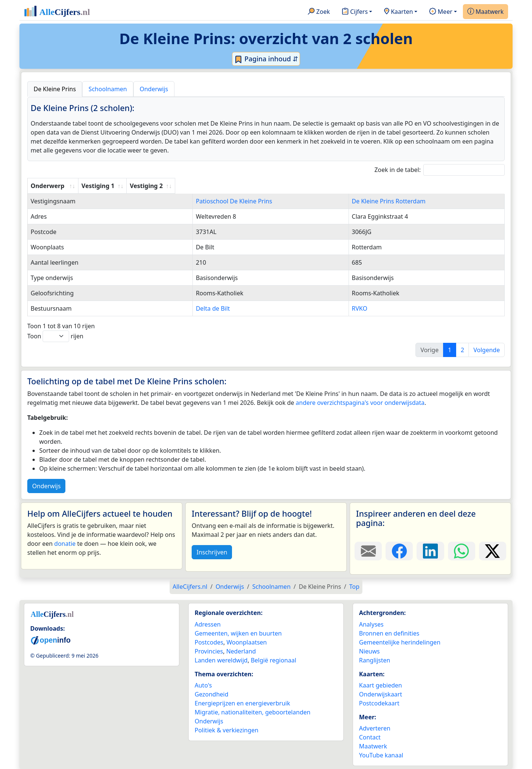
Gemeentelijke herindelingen (400, 642)
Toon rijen (55, 336)
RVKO (348, 308)
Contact (370, 737)
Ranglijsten (375, 660)
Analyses (371, 624)
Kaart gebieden (381, 685)
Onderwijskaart (381, 694)
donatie (65, 544)
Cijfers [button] (355, 12)
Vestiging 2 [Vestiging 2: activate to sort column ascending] (356, 186)
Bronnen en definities (389, 633)
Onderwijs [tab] (154, 89)
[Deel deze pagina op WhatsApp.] (462, 551)
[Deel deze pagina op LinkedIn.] (430, 551)
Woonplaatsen (247, 642)
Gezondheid (211, 694)
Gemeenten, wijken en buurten (238, 633)
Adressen (208, 624)
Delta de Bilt (185, 308)
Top (354, 587)
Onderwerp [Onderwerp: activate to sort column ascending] (47, 186)
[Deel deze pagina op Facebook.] (399, 551)
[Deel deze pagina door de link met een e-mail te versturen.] (368, 551)
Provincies (209, 651)
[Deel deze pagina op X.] (493, 551)
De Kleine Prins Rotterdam (377, 201)
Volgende (487, 350)
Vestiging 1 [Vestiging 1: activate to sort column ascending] (185, 186)
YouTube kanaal (381, 755)
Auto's (203, 685)
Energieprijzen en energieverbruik (242, 703)
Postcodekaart (379, 703)
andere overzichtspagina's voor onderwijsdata (360, 403)
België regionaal (273, 660)
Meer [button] (441, 12)
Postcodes (209, 642)
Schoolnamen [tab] (108, 89)
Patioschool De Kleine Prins (207, 201)
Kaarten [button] (398, 12)
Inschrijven (212, 552)
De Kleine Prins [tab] (55, 89)
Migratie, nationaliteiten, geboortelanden (253, 712)
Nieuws (369, 651)
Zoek (319, 12)
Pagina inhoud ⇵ (266, 59)
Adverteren (375, 728)
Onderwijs (46, 486)
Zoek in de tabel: (440, 170)
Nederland (241, 651)
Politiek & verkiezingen (227, 730)
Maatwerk (485, 12)
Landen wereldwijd (221, 660)
